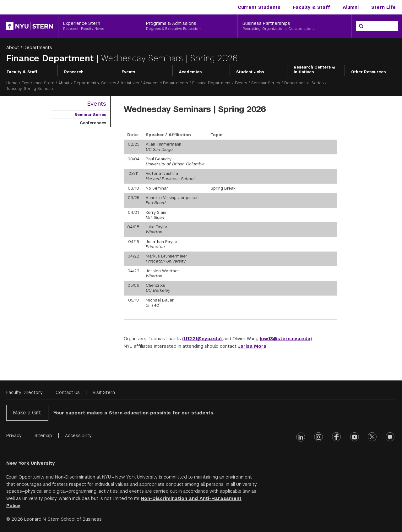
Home (12, 83)
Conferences (93, 123)
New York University (31, 463)
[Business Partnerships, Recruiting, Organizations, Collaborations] (295, 26)
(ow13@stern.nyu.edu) (286, 339)
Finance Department (51, 58)
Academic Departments (166, 83)
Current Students (259, 7)
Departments (38, 47)
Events (128, 72)
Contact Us (68, 392)
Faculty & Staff (312, 7)
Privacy (14, 435)
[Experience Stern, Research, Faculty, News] (100, 26)
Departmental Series (304, 83)
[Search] (361, 26)
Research (74, 72)
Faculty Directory (24, 392)
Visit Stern (104, 392)
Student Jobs (250, 72)
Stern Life (383, 7)
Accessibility (78, 435)
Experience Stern (38, 83)
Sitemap (43, 435)
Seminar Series (266, 83)
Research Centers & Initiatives (315, 70)
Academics (190, 72)
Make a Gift (27, 413)
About (13, 47)
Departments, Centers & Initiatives (106, 83)
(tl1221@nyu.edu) (203, 339)
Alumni (351, 7)
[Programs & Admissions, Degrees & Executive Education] (189, 26)
